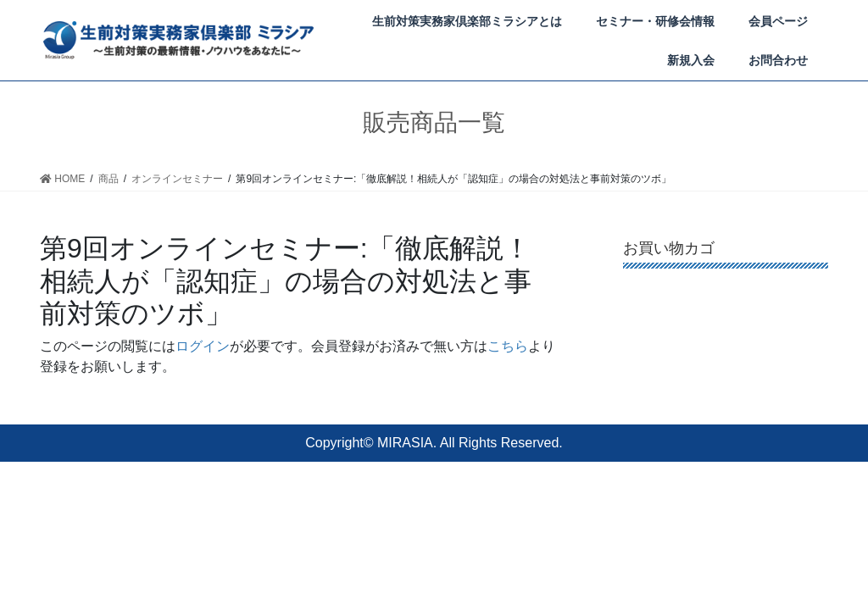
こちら (508, 345)
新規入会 (691, 60)
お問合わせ (778, 60)
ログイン (203, 345)
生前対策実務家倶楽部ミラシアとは (467, 21)
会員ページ (778, 21)
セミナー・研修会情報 (655, 21)
